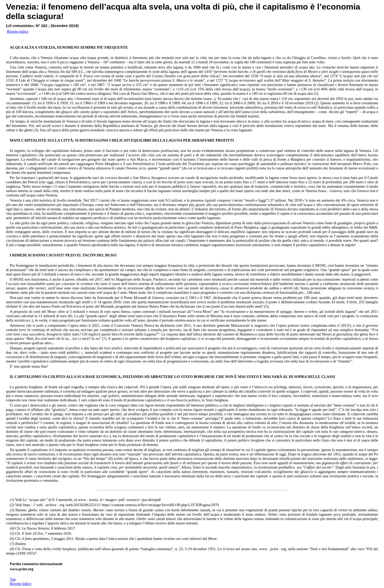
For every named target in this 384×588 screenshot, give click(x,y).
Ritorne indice (20, 584)
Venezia (21, 7)
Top (13, 579)
